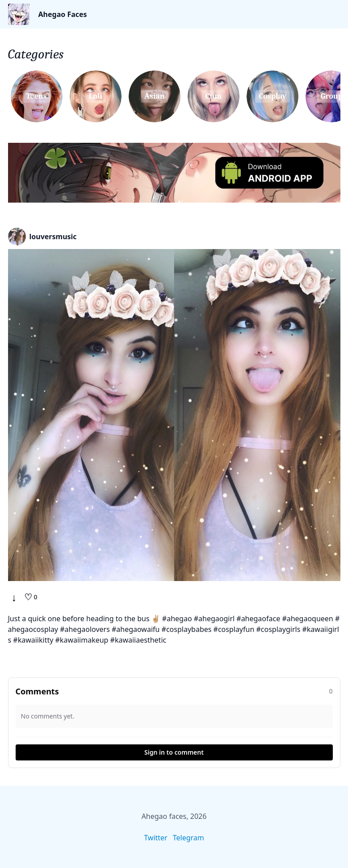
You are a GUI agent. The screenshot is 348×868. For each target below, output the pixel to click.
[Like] (31, 597)
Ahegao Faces (63, 14)
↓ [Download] (14, 597)
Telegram (189, 838)
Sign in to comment (174, 752)
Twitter (155, 838)
